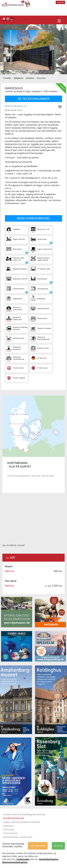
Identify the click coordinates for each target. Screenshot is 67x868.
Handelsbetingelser (49, 859)
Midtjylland (18, 78)
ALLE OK (58, 846)
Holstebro (30, 78)
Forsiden (7, 78)
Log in (60, 2)
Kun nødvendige (38, 846)
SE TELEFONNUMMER (33, 99)
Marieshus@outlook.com (16, 106)
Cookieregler (23, 859)
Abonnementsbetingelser (15, 862)
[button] (6, 50)
